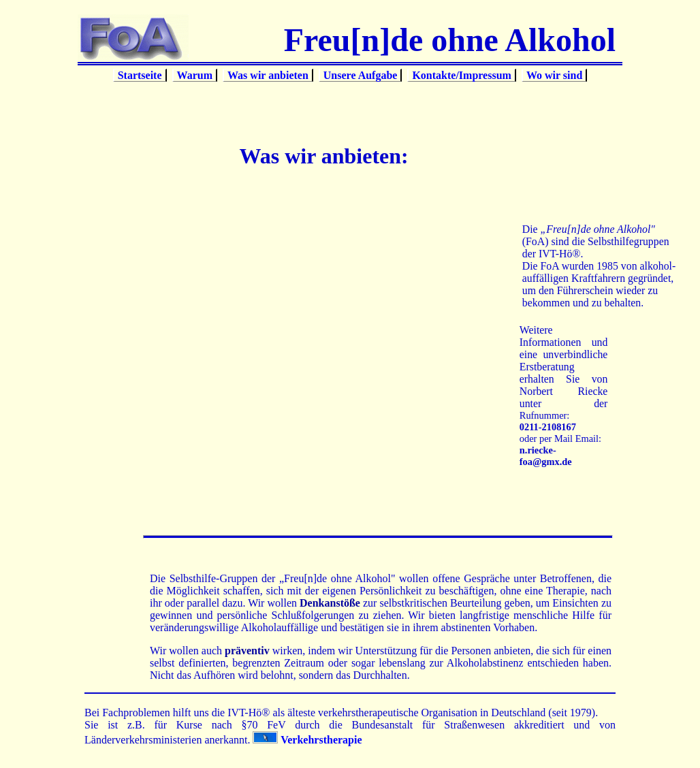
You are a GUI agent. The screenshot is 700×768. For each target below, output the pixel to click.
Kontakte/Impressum (462, 75)
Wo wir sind (554, 75)
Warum (195, 75)
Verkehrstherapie (307, 740)
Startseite (140, 75)
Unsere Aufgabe (361, 75)
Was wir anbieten (268, 75)
